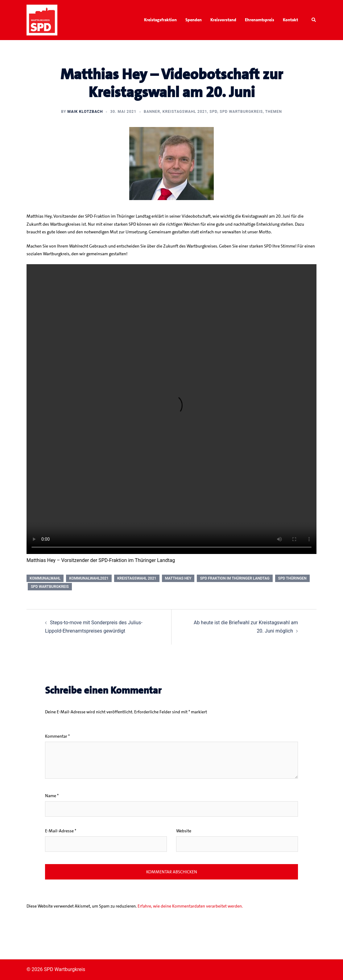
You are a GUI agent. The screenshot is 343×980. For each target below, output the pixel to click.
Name (52, 796)
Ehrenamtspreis (260, 20)
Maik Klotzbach (85, 112)
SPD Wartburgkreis (241, 112)
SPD (213, 112)
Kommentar (57, 736)
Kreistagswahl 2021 (185, 112)
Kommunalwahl (45, 578)
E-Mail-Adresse (61, 831)
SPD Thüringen (292, 578)
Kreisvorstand (223, 20)
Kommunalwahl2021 (89, 578)
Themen (274, 112)
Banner (152, 112)
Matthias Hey (178, 578)
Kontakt (290, 20)
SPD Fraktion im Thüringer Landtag (235, 578)
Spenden (194, 20)
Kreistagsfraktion (160, 20)
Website (184, 831)
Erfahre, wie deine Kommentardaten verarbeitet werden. (190, 906)
